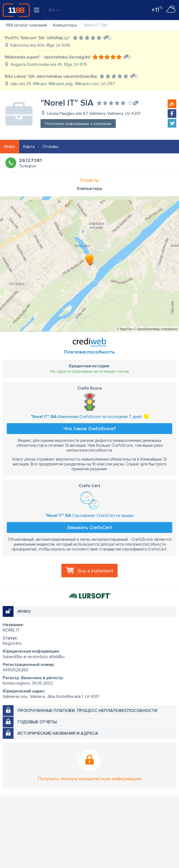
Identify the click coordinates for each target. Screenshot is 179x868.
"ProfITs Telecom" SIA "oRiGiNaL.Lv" (37, 38)
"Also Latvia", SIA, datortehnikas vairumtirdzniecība (50, 76)
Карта (29, 147)
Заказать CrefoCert (90, 527)
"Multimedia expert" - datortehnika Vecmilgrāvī (47, 57)
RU (54, 10)
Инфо (10, 147)
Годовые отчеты (37, 722)
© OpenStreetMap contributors (156, 329)
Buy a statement (96, 571)
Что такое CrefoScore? (90, 429)
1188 (16, 10)
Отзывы (51, 147)
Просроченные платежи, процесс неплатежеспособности (87, 711)
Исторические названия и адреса (58, 733)
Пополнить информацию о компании (78, 124)
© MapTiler (125, 329)
